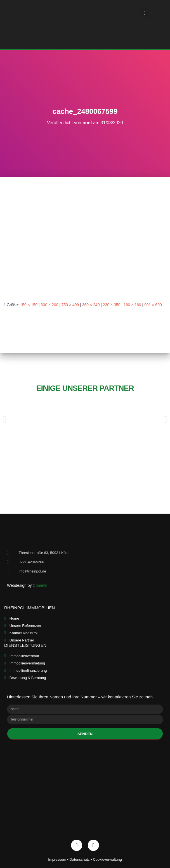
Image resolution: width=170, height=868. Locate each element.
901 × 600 (153, 305)
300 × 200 (50, 305)
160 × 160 (132, 305)
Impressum (57, 859)
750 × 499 (70, 305)
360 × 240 (91, 305)
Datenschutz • (81, 859)
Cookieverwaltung (107, 859)
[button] (145, 13)
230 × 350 (112, 305)
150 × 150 (29, 305)
